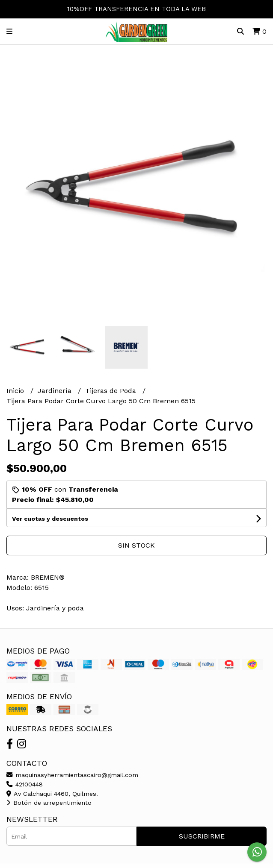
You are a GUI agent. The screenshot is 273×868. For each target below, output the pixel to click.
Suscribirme (202, 836)
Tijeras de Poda (112, 391)
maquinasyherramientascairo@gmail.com (72, 775)
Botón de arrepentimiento (49, 803)
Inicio (16, 391)
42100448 (25, 784)
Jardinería (56, 391)
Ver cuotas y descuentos (50, 519)
